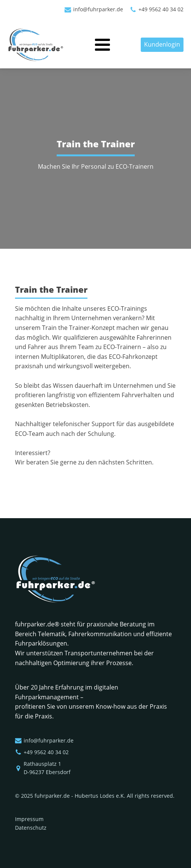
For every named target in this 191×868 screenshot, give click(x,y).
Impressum (29, 819)
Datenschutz (31, 828)
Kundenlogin (162, 44)
